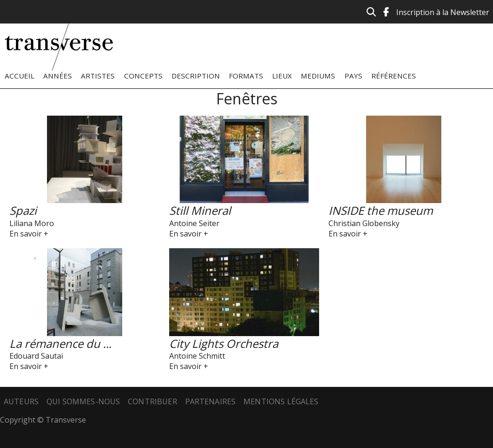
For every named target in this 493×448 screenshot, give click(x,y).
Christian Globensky (364, 223)
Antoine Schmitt (197, 356)
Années (58, 76)
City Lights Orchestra (224, 343)
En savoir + (29, 234)
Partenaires (211, 401)
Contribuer (153, 401)
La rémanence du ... (60, 343)
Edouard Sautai (36, 356)
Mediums (318, 76)
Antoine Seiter (194, 223)
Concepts (143, 76)
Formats (246, 76)
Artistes (98, 76)
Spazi (23, 210)
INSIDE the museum (381, 210)
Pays (353, 76)
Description (196, 76)
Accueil (20, 76)
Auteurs (21, 401)
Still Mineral (200, 210)
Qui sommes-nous (83, 401)
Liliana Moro (32, 223)
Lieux (282, 76)
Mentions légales (281, 401)
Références (394, 76)
